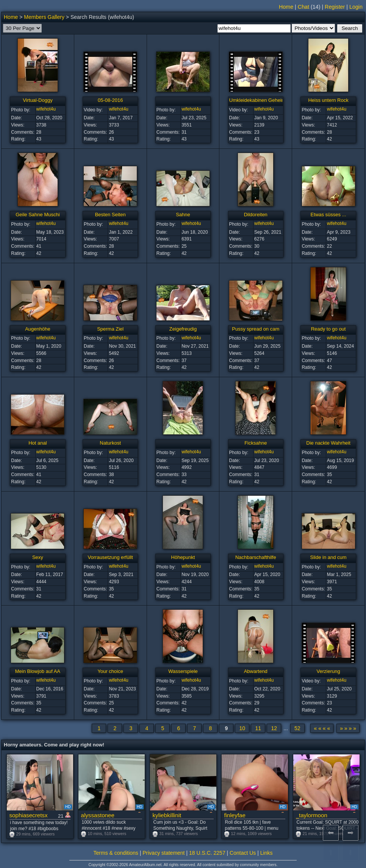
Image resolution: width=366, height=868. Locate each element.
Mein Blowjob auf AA (38, 671)
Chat (303, 7)
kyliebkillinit (167, 815)
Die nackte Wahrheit (328, 443)
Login (356, 7)
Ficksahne (256, 443)
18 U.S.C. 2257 (207, 853)
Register (335, 7)
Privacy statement (163, 853)
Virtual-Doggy (38, 100)
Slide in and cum (328, 557)
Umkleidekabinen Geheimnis (260, 100)
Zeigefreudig (183, 329)
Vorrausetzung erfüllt (110, 557)
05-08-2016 (110, 100)
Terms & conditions (116, 853)
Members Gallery (44, 17)
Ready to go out (328, 329)
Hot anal (38, 443)
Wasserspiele (183, 671)
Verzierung (328, 671)
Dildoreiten (256, 215)
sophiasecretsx (29, 815)
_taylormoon (312, 815)
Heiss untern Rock (328, 100)
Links (267, 853)
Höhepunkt (183, 557)
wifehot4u (46, 109)
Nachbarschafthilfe (256, 557)
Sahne (183, 215)
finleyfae (235, 815)
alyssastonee (98, 815)
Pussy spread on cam (256, 329)
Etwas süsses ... (328, 215)
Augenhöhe (38, 329)
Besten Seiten (110, 215)
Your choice (110, 671)
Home (286, 7)
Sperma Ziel (110, 329)
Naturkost (110, 443)
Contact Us (243, 853)
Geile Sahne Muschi (38, 215)
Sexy (38, 557)
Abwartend (256, 671)
